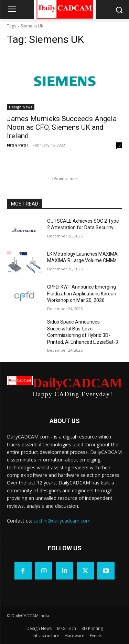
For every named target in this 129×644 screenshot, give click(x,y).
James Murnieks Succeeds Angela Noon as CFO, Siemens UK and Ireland (62, 127)
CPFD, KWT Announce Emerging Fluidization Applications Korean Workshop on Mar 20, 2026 (82, 294)
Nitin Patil (17, 145)
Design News (21, 107)
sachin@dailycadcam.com (62, 521)
